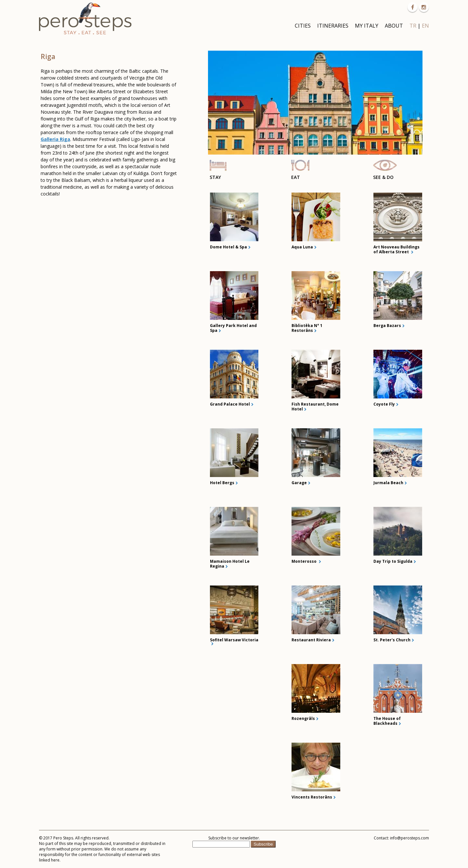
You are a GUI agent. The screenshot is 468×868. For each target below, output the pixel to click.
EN (425, 26)
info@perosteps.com (409, 838)
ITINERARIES (333, 26)
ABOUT (394, 26)
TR (413, 26)
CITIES (303, 26)
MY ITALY (367, 26)
